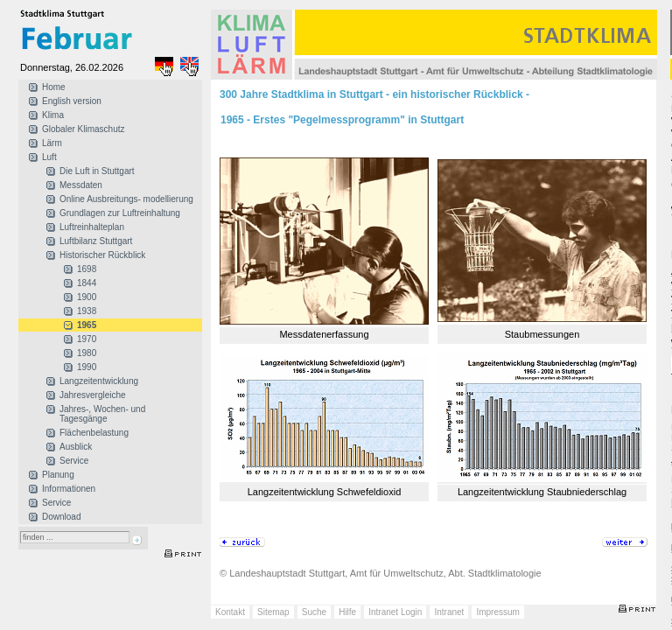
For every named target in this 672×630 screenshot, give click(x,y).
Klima (53, 115)
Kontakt (230, 612)
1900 (87, 297)
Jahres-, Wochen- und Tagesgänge (102, 414)
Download (61, 517)
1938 (87, 311)
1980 (87, 353)
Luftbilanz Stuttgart (96, 241)
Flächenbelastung (94, 433)
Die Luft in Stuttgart (97, 171)
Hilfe (347, 612)
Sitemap (273, 612)
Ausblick (76, 447)
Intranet (449, 612)
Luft (49, 157)
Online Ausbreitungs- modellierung (126, 199)
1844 (87, 283)
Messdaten (81, 185)
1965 (87, 325)
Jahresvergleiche (93, 395)
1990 (87, 367)
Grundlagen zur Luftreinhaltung (120, 213)
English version (72, 101)
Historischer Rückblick (102, 255)
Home (54, 87)
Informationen (69, 489)
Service (74, 461)
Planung (58, 475)
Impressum (497, 612)
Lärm (52, 143)
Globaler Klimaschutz (83, 129)
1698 (87, 269)
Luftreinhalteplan (92, 227)
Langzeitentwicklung (99, 381)
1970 (87, 339)
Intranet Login (395, 612)
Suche (314, 612)
